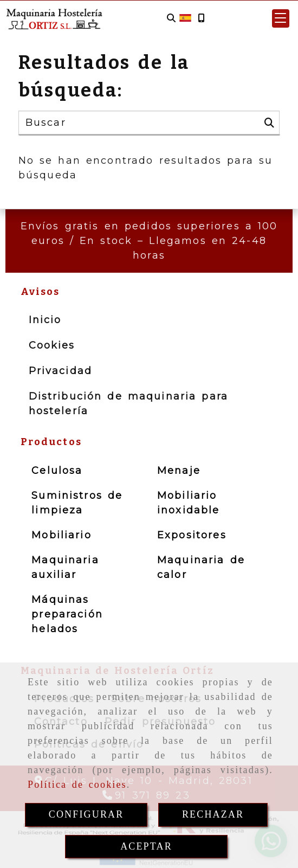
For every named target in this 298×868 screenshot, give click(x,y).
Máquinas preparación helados (67, 614)
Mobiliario (61, 535)
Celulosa (57, 471)
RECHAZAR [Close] (213, 814)
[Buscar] (171, 18)
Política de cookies (77, 785)
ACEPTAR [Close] (146, 846)
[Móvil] (201, 18)
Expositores (192, 535)
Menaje (179, 471)
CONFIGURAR (86, 814)
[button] (281, 18)
